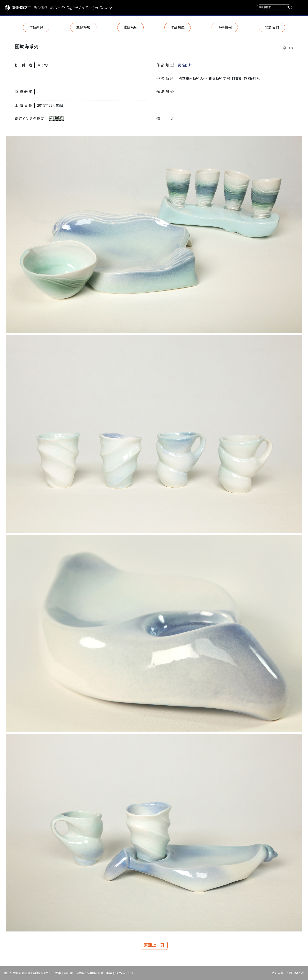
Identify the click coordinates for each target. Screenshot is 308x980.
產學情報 (225, 27)
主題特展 (83, 27)
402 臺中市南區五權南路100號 (84, 973)
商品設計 (185, 65)
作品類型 (178, 27)
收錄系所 (130, 27)
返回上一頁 (154, 945)
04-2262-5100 (124, 973)
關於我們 (272, 27)
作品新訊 (36, 27)
